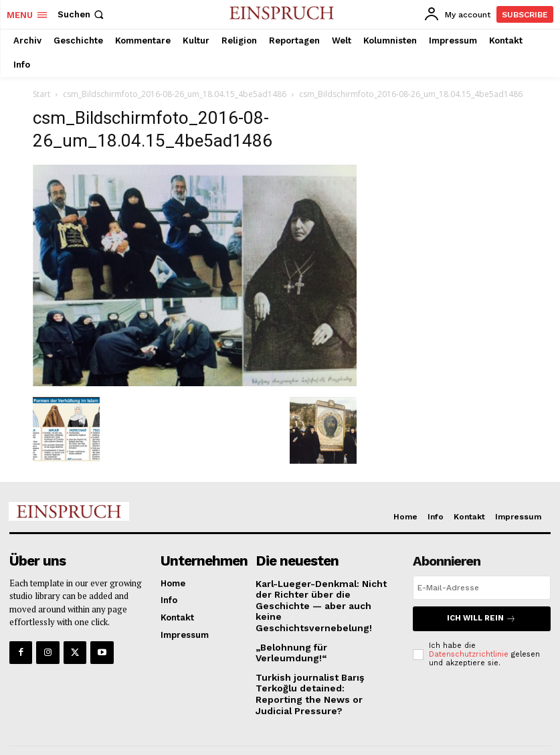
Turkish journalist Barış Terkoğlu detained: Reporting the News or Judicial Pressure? (324, 663)
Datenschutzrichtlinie (469, 653)
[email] (482, 588)
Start (41, 94)
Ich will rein (482, 618)
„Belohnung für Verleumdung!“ (323, 634)
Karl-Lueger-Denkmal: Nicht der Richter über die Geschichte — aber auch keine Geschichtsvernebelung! (323, 599)
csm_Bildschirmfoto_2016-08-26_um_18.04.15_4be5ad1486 (175, 94)
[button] (82, 14)
